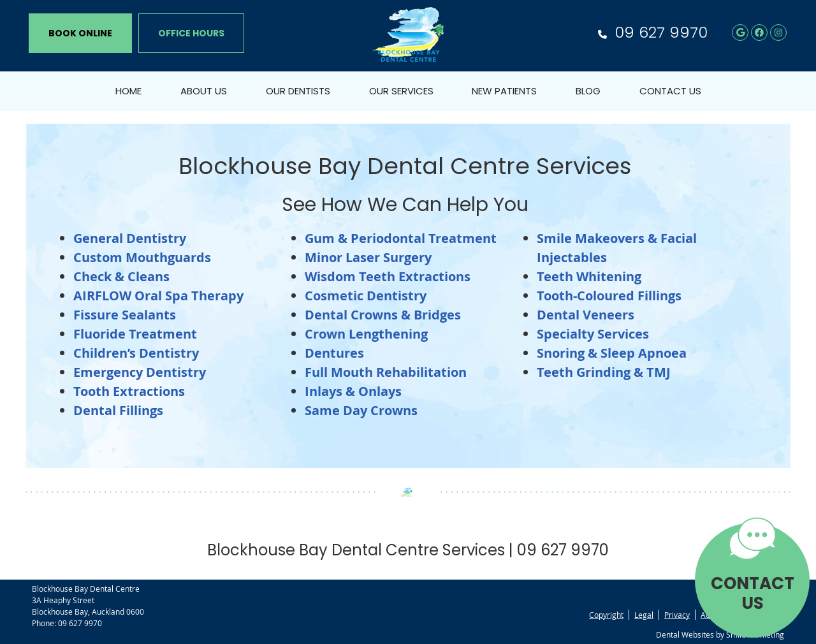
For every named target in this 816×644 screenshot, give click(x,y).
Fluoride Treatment (135, 334)
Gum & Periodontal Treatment (401, 238)
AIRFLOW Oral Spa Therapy (158, 296)
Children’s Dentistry (136, 353)
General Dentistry (130, 238)
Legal (644, 615)
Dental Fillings (118, 410)
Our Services (401, 91)
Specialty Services (593, 334)
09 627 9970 (661, 32)
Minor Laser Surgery (368, 257)
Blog (588, 91)
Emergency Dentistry (140, 372)
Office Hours (191, 33)
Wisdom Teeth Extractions (388, 276)
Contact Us (670, 91)
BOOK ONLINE (80, 33)
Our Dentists (298, 91)
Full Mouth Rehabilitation (386, 372)
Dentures (334, 353)
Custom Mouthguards (142, 257)
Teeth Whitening (589, 276)
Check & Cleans (121, 276)
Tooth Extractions (129, 391)
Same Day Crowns (361, 410)
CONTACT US (753, 593)
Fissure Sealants (125, 315)
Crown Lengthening (366, 334)
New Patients (504, 91)
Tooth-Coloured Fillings (609, 296)
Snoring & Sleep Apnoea (612, 353)
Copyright (606, 615)
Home (128, 91)
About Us (204, 91)
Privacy (677, 615)
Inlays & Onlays (353, 391)
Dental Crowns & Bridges (383, 315)
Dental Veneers (586, 315)
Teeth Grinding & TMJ (604, 372)
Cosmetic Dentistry (366, 296)
